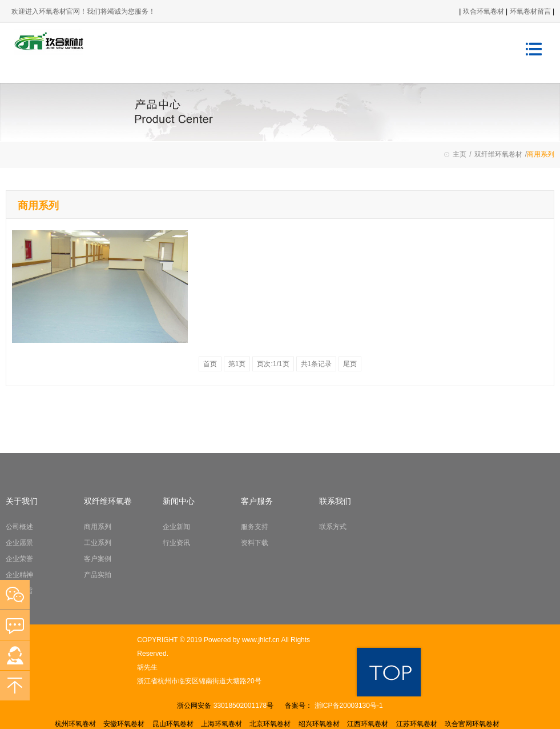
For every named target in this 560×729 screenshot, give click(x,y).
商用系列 (98, 527)
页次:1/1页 (273, 364)
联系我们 (335, 501)
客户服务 (257, 501)
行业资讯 (176, 543)
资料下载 (255, 543)
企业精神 (19, 575)
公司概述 (19, 527)
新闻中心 (179, 501)
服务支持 (255, 527)
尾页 (350, 364)
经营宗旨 (19, 591)
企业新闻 (176, 527)
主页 (460, 154)
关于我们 (22, 501)
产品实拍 (98, 575)
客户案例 (98, 559)
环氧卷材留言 (531, 11)
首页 (210, 364)
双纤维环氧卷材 (498, 154)
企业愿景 (19, 543)
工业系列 (98, 543)
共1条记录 (317, 364)
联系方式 (333, 527)
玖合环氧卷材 (484, 11)
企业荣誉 (19, 559)
